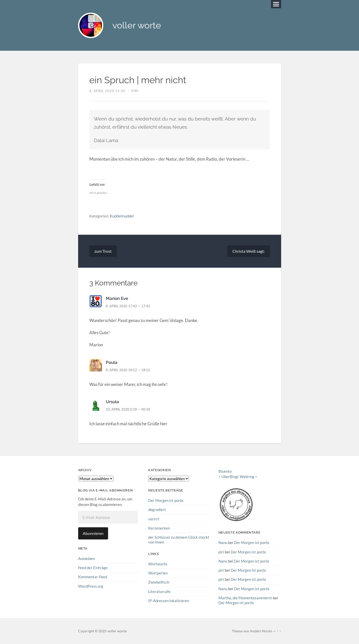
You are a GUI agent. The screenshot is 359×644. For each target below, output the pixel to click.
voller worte (137, 26)
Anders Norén (261, 631)
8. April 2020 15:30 (107, 91)
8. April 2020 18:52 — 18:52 (128, 370)
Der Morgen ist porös (166, 500)
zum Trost (103, 251)
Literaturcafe (159, 591)
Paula (112, 362)
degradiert (157, 510)
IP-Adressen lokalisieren (169, 601)
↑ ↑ (279, 631)
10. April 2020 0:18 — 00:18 (128, 409)
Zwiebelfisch (159, 582)
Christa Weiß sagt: (249, 251)
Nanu (223, 543)
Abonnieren (93, 533)
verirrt (154, 519)
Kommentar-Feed (93, 577)
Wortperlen (158, 573)
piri (135, 91)
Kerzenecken (159, 528)
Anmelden (87, 558)
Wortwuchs (158, 564)
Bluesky (225, 471)
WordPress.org (91, 586)
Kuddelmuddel (122, 216)
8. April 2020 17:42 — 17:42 (128, 306)
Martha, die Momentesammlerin (245, 598)
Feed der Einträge (93, 568)
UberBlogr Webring (238, 477)
